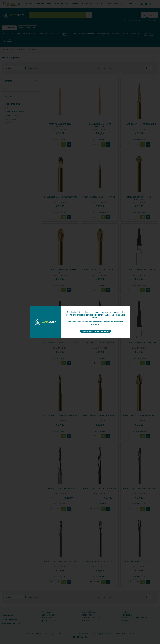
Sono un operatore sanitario (96, 331)
